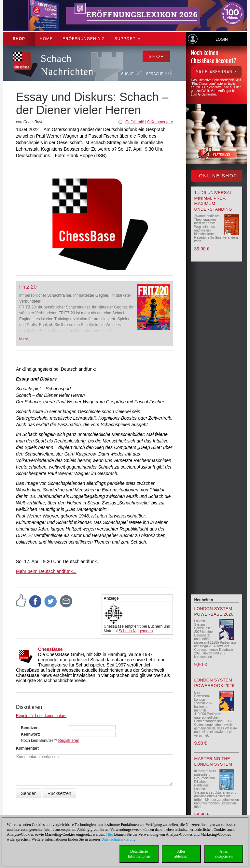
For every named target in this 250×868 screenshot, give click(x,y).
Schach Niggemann (136, 631)
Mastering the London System (213, 761)
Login (222, 39)
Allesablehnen (181, 854)
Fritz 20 (28, 287)
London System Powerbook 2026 (214, 683)
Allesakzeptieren (223, 854)
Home (46, 39)
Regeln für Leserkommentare (41, 716)
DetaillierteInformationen (139, 854)
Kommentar (27, 748)
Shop (19, 39)
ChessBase (50, 649)
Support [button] (127, 39)
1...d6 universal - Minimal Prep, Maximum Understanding (215, 201)
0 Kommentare (160, 122)
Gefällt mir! (135, 122)
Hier (110, 834)
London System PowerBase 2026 (214, 611)
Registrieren (69, 741)
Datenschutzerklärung (118, 839)
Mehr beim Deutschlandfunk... (46, 571)
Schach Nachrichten (67, 65)
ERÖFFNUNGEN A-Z (84, 39)
